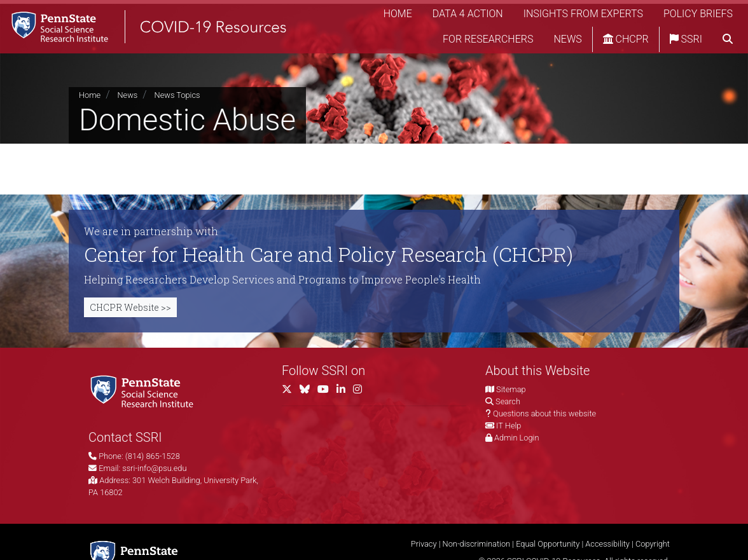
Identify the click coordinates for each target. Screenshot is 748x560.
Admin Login (516, 438)
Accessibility (607, 544)
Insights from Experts (583, 16)
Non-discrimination (477, 544)
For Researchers (488, 41)
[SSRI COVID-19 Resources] (153, 28)
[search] (728, 41)
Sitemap (511, 389)
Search (508, 401)
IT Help (509, 426)
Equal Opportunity (548, 544)
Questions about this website (544, 413)
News (567, 41)
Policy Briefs (698, 16)
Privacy (424, 544)
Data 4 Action (468, 16)
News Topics (177, 95)
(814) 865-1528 (153, 456)
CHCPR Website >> (130, 307)
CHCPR (626, 41)
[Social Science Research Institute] (144, 390)
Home (398, 16)
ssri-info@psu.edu (154, 468)
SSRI (686, 41)
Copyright (653, 544)
